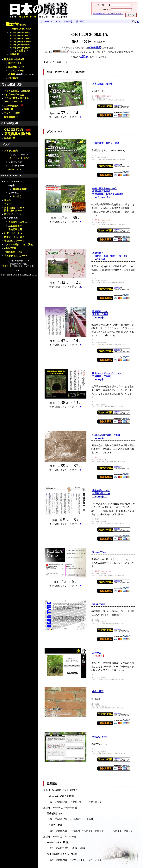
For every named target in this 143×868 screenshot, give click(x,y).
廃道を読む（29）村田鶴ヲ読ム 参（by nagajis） (101, 494)
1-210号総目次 (13, 106)
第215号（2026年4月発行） (21, 33)
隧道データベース (13, 237)
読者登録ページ (16, 67)
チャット (9, 204)
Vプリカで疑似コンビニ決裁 (18, 244)
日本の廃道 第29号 (102, 84)
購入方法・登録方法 (14, 59)
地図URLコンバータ (14, 241)
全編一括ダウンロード (60, 72)
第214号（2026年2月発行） (21, 36)
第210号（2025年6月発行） (21, 48)
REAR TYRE (99, 604)
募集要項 (13, 222)
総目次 (84, 57)
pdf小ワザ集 (10, 248)
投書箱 (12, 74)
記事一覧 (9, 109)
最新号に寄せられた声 (22, 29)
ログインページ (16, 71)
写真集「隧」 (11, 138)
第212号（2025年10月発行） (21, 42)
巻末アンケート (100, 737)
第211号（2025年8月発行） (21, 45)
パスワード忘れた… (114, 14)
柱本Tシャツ (15, 169)
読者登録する (99, 14)
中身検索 (14, 54)
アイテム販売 (11, 151)
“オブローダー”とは (14, 95)
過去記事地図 (15, 229)
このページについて (51, 22)
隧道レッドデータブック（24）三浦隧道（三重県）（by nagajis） (108, 376)
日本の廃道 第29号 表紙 (106, 143)
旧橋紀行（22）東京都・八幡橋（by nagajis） (100, 314)
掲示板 (8, 200)
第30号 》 (80, 22)
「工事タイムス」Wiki (16, 256)
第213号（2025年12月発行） (21, 39)
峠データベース (12, 233)
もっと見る (20, 51)
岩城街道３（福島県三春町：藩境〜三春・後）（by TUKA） (110, 256)
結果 (24, 222)
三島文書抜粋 (15, 226)
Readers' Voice (99, 552)
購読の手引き (15, 63)
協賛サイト (10, 214)
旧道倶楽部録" (20, 189)
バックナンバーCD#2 (19, 158)
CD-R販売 (13, 78)
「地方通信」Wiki (13, 252)
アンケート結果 (12, 113)
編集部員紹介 (11, 117)
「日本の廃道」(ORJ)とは (17, 91)
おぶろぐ (17, 196)
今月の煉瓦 (98, 692)
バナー (22, 214)
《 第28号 (68, 22)
